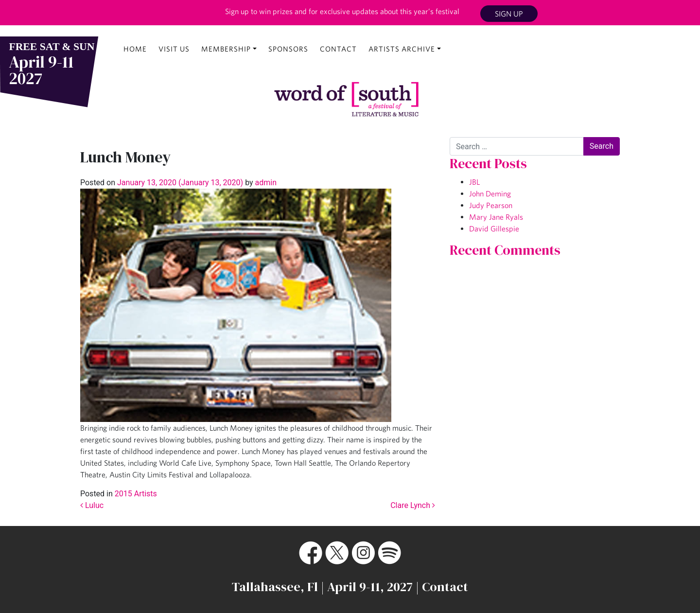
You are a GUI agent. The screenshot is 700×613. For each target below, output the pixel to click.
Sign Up (509, 14)
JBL (474, 182)
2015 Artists (136, 494)
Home (135, 49)
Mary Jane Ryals (496, 217)
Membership (226, 49)
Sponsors (288, 49)
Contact (338, 49)
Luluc (92, 505)
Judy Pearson (491, 205)
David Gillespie (494, 228)
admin (265, 183)
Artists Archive (402, 49)
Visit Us (174, 49)
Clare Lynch (413, 505)
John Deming (490, 193)
